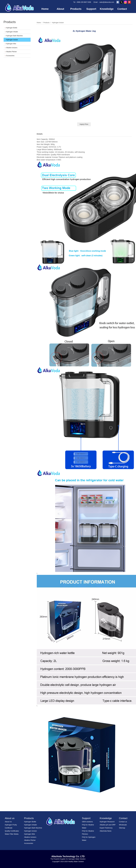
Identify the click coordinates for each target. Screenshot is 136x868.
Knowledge (107, 9)
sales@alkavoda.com (107, 2)
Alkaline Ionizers (12, 48)
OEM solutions (87, 822)
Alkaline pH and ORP (108, 825)
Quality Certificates (12, 831)
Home (45, 9)
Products (76, 9)
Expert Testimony (106, 828)
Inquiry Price (84, 124)
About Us (8, 822)
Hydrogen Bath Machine (14, 36)
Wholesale (123, 825)
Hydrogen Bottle (12, 28)
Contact (122, 9)
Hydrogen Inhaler (12, 32)
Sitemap (122, 828)
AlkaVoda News (106, 831)
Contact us (123, 822)
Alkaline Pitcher (12, 52)
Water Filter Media (12, 834)
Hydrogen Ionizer (12, 40)
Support (91, 9)
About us (10, 818)
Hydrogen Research (107, 822)
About (60, 9)
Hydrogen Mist (11, 44)
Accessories (10, 56)
